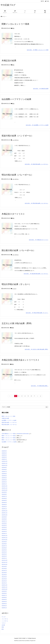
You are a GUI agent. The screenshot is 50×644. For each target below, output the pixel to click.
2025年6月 (4, 474)
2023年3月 (4, 529)
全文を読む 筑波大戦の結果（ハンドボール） (37, 164)
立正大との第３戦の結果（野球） (17, 323)
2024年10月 (4, 490)
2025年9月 (4, 467)
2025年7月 (4, 472)
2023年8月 (4, 519)
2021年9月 (4, 566)
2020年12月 (4, 585)
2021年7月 (4, 571)
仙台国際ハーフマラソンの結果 (16, 99)
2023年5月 (4, 525)
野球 (13, 328)
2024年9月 (4, 492)
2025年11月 (4, 463)
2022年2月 (4, 556)
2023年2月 (4, 531)
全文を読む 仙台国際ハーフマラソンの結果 (37, 125)
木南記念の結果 (9, 61)
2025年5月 (4, 476)
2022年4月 (4, 552)
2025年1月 (4, 484)
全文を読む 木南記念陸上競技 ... (40, 386)
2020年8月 (4, 593)
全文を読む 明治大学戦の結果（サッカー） (37, 313)
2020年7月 (4, 595)
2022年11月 (4, 538)
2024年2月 (4, 507)
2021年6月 (4, 573)
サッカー (14, 289)
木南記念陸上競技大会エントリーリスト (21, 360)
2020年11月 (4, 587)
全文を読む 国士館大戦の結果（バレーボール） (36, 274)
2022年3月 (4, 554)
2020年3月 (4, 604)
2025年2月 (4, 482)
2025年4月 (4, 478)
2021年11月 (4, 562)
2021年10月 (4, 564)
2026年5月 (4, 451)
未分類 (3, 625)
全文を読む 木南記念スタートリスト (39, 240)
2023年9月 (4, 517)
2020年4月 (4, 602)
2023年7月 (4, 521)
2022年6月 (4, 548)
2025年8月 (4, 470)
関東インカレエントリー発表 (15, 24)
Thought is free (33, 641)
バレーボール (15, 179)
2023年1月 (4, 533)
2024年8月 (4, 494)
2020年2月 (4, 606)
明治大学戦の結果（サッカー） (16, 284)
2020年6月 (4, 597)
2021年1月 (4, 583)
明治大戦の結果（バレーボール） (17, 175)
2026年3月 (4, 455)
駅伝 (13, 28)
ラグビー (4, 623)
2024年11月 (4, 488)
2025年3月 (4, 480)
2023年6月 (4, 523)
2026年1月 (4, 459)
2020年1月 (4, 608)
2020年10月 (4, 589)
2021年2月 (4, 581)
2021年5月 (4, 575)
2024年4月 (4, 503)
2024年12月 (4, 486)
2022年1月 (4, 558)
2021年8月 (4, 569)
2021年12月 (4, 560)
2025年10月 (4, 465)
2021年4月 (4, 577)
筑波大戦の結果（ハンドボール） (17, 136)
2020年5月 (4, 599)
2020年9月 (4, 591)
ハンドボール (15, 140)
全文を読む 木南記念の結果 (41, 89)
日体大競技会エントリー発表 (8, 434)
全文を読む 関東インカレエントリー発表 (38, 50)
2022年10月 (4, 540)
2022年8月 (4, 544)
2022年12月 (4, 536)
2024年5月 (4, 500)
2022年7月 (4, 546)
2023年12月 (4, 511)
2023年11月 (4, 513)
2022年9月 (4, 542)
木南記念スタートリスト (13, 214)
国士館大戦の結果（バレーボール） (18, 250)
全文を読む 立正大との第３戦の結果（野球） (37, 349)
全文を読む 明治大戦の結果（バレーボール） (37, 203)
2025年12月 (4, 461)
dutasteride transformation (23, 434)
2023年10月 (4, 515)
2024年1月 (4, 509)
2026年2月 (4, 457)
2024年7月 (4, 496)
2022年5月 (4, 550)
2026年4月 (4, 453)
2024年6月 (4, 498)
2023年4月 (4, 527)
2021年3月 (4, 579)
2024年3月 (4, 505)
